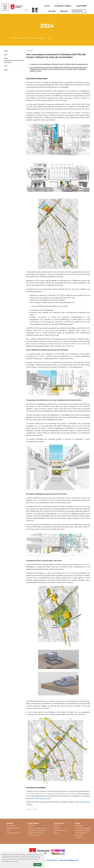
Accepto (37, 865)
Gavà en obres (33, 835)
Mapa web (79, 835)
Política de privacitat (83, 828)
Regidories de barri (35, 833)
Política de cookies (82, 830)
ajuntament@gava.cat (69, 860)
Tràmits (31, 826)
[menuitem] (48, 6)
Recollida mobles (14, 828)
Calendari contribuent (37, 830)
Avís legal (79, 826)
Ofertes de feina (13, 833)
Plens (56, 833)
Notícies (57, 828)
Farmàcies (11, 826)
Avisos (56, 826)
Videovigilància (81, 833)
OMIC (9, 830)
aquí (17, 861)
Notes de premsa (61, 830)
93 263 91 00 (52, 860)
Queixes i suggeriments (37, 828)
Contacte (79, 838)
